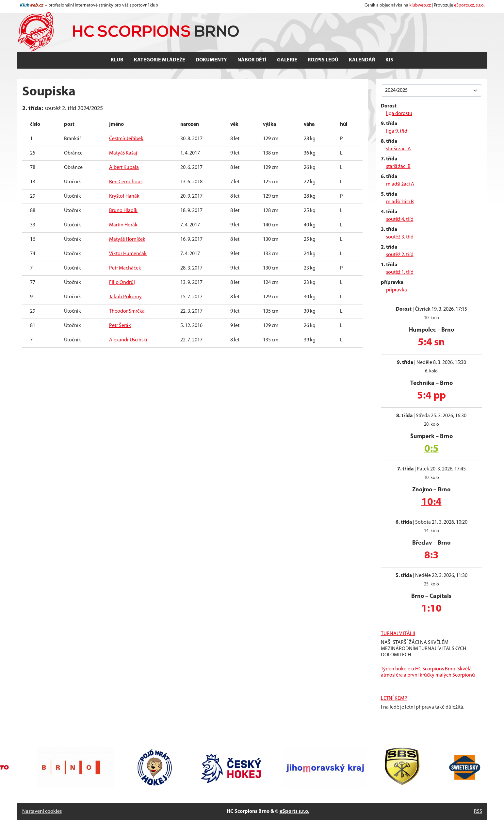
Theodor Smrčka (127, 311)
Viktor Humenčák (128, 254)
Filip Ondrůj (122, 283)
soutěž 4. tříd (400, 220)
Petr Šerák (120, 326)
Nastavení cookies (42, 812)
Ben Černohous (126, 182)
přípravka (397, 290)
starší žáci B (398, 167)
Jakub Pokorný (125, 297)
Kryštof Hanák (124, 196)
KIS (389, 60)
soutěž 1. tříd (400, 272)
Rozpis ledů (323, 60)
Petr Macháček (125, 268)
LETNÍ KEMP (394, 698)
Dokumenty (211, 60)
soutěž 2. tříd (400, 255)
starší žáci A (398, 149)
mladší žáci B (400, 202)
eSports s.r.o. (294, 812)
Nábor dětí (252, 60)
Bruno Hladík (123, 211)
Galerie (287, 60)
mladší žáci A (400, 184)
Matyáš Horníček (127, 239)
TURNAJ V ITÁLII (398, 634)
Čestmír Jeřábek (126, 139)
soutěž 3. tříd (400, 237)
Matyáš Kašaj (123, 153)
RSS (478, 812)
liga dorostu (399, 114)
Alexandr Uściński (128, 340)
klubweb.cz (420, 5)
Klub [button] (117, 60)
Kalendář (362, 60)
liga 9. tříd (397, 131)
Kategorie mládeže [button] (160, 60)
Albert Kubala (124, 168)
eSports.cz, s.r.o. (469, 5)
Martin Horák (123, 225)
